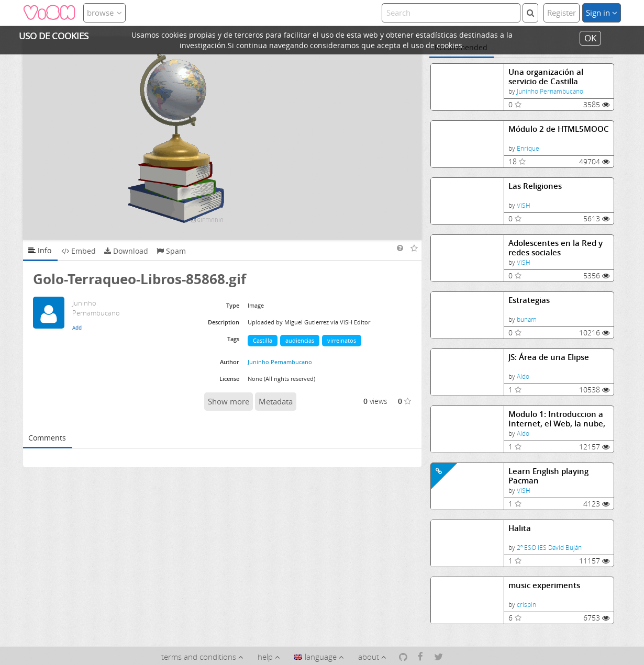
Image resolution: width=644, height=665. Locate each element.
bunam (527, 319)
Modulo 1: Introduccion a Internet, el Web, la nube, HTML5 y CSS (557, 419)
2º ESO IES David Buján (549, 548)
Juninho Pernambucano (550, 91)
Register (562, 13)
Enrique (528, 148)
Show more (229, 401)
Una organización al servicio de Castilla (546, 77)
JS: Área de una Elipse (549, 357)
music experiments (544, 585)
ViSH (524, 205)
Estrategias (529, 300)
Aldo (523, 376)
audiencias (300, 340)
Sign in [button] (602, 13)
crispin (526, 605)
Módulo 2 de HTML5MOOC (559, 129)
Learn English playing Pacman (548, 476)
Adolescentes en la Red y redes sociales (556, 248)
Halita (520, 528)
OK (590, 38)
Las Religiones (535, 186)
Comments (47, 438)
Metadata (276, 401)
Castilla (263, 340)
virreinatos (342, 340)
